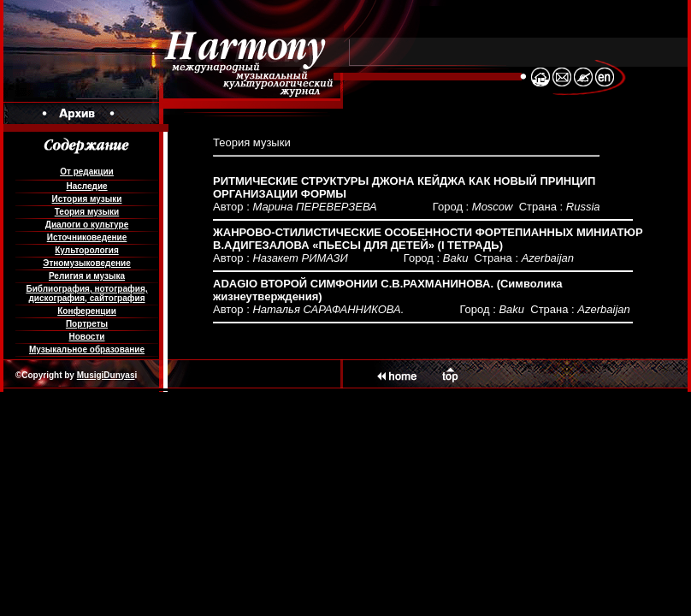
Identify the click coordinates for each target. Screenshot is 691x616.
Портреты (87, 324)
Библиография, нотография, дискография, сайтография (86, 293)
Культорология (86, 250)
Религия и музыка (87, 276)
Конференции (87, 311)
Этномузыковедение (86, 263)
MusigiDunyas (106, 375)
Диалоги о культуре (87, 225)
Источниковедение (87, 237)
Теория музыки (87, 212)
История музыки (87, 199)
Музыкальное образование (87, 349)
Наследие (86, 186)
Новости (87, 337)
